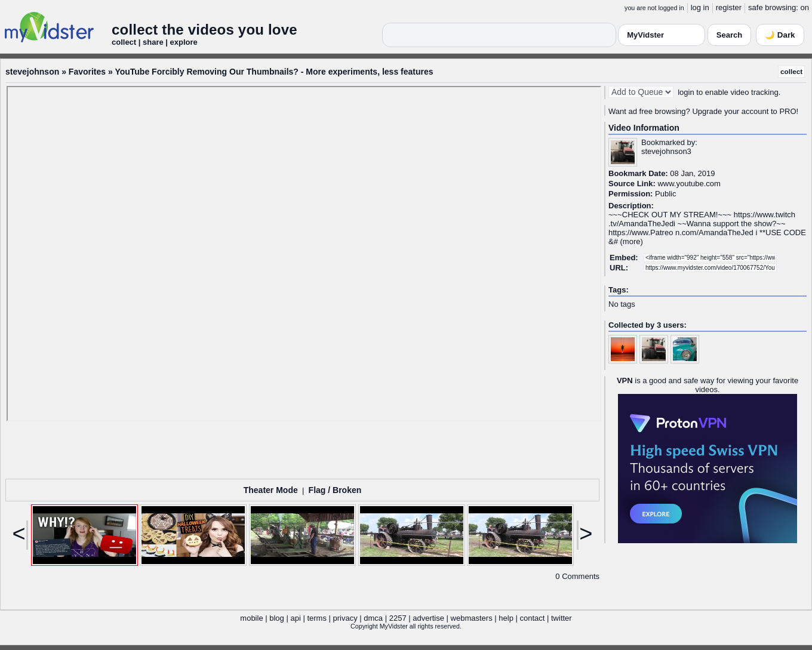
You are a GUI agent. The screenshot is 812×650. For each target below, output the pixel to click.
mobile (251, 618)
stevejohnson (32, 72)
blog (277, 618)
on (805, 7)
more (632, 241)
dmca (373, 618)
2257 (398, 618)
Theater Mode (271, 490)
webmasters (472, 618)
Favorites (87, 72)
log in (700, 7)
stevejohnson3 (666, 151)
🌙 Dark (780, 35)
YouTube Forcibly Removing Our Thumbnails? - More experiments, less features (274, 72)
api (295, 618)
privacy (345, 618)
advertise (428, 618)
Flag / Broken (335, 490)
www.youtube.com (689, 184)
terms (317, 618)
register (729, 7)
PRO (788, 111)
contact (532, 618)
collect (791, 71)
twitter (562, 618)
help (506, 618)
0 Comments (577, 576)
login (686, 92)
